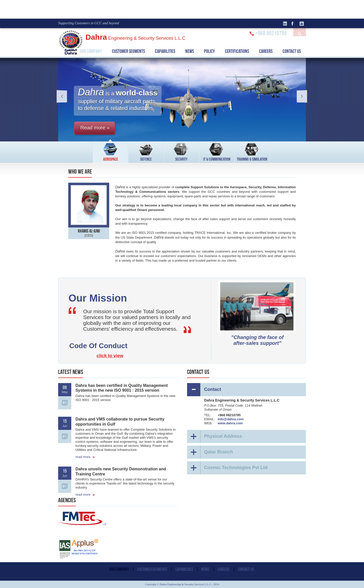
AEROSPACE (111, 151)
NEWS (190, 51)
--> (82, 524)
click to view (110, 356)
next (300, 96)
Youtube (302, 24)
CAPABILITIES (165, 51)
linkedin (287, 24)
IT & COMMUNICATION (217, 151)
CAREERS (266, 51)
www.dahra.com (230, 423)
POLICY (209, 51)
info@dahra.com (231, 419)
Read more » (95, 128)
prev (64, 96)
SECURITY (181, 151)
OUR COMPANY (91, 51)
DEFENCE (146, 151)
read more (85, 457)
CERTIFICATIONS (237, 51)
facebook (294, 24)
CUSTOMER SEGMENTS (128, 51)
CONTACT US (292, 51)
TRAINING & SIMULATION (252, 151)
